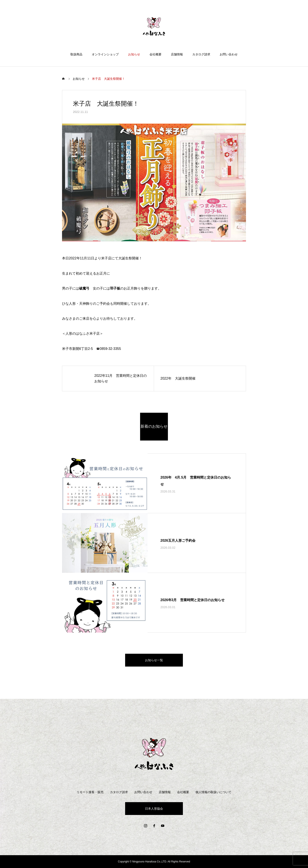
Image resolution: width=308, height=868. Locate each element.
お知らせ (134, 54)
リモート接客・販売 (90, 792)
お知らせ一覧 (154, 660)
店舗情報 (177, 54)
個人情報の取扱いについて (213, 792)
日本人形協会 (154, 809)
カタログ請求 (201, 54)
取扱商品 (76, 54)
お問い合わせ (229, 54)
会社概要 (155, 54)
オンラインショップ (105, 54)
